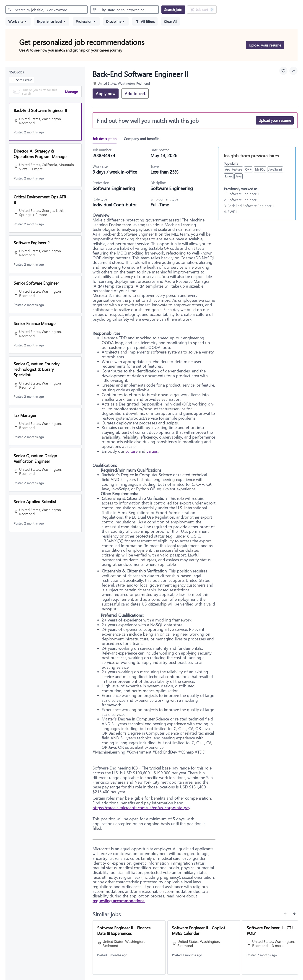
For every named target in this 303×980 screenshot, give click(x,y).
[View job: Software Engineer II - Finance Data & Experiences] (129, 948)
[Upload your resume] (275, 120)
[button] (18, 21)
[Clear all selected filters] (171, 21)
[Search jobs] (173, 10)
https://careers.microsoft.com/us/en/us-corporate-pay (141, 808)
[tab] (106, 139)
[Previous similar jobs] (285, 914)
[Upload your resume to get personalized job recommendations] (265, 45)
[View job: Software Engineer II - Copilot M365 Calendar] (204, 948)
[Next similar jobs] (294, 914)
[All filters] (145, 21)
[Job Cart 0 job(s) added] (202, 10)
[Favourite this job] (283, 71)
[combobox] (47, 10)
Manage (71, 92)
